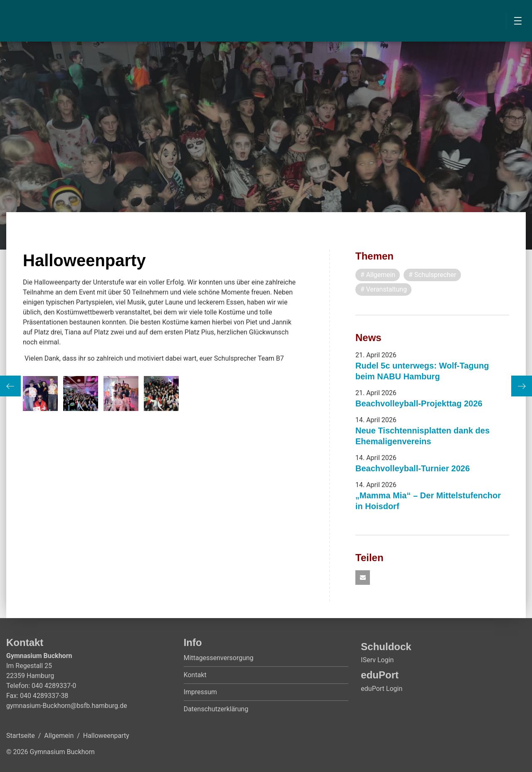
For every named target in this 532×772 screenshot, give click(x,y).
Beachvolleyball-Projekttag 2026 (419, 403)
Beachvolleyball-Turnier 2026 (413, 468)
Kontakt (195, 675)
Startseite (21, 736)
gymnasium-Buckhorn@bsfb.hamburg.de (67, 706)
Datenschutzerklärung (216, 709)
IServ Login (377, 660)
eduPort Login (382, 689)
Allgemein (59, 736)
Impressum (201, 692)
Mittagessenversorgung (219, 658)
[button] (363, 578)
